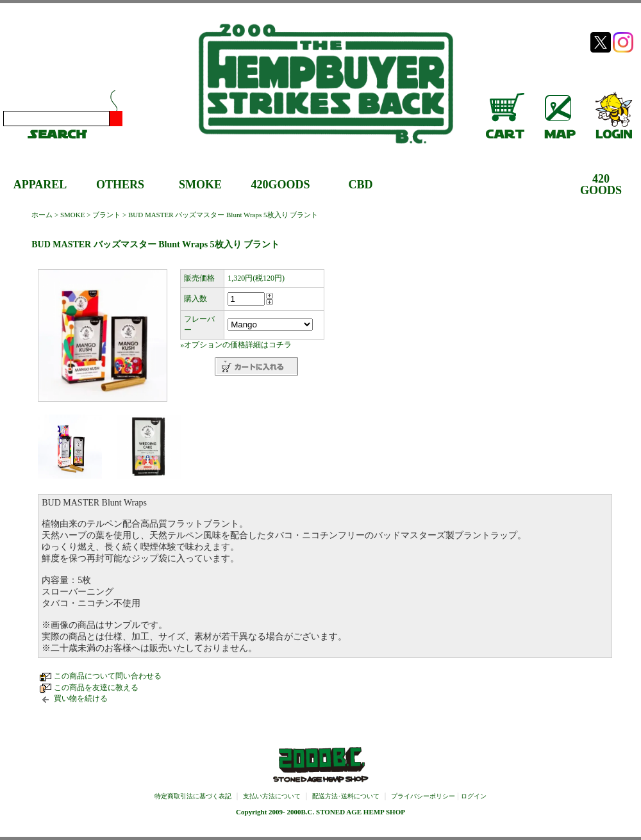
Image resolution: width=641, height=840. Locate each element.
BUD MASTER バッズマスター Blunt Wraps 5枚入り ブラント (223, 215)
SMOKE (200, 185)
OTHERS (120, 185)
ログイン (474, 796)
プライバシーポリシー (423, 796)
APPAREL (40, 185)
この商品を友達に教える (96, 688)
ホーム (42, 215)
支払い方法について (272, 796)
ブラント (106, 215)
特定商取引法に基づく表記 (193, 796)
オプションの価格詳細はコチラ (238, 345)
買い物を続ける (81, 698)
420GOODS (280, 185)
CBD (360, 185)
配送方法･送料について (346, 796)
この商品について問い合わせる (108, 676)
